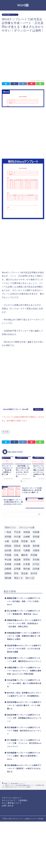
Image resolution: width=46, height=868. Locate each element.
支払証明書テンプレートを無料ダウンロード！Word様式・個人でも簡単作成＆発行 (24, 683)
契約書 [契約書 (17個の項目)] (36, 545)
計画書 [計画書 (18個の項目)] (17, 564)
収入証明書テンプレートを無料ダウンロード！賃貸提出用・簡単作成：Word (24, 612)
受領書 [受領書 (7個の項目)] (36, 536)
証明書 (6, 432)
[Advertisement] (23, 56)
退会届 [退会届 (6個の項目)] (24, 573)
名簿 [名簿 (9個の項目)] (33, 541)
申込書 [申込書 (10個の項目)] (8, 559)
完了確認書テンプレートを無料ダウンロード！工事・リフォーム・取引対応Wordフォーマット (24, 743)
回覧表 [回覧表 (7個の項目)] (17, 545)
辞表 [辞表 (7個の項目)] (16, 573)
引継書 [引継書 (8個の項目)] (27, 550)
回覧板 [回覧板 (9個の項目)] (8, 545)
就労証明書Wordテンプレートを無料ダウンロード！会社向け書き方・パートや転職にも (24, 705)
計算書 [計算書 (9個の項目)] (27, 564)
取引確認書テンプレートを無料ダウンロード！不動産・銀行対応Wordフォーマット (24, 730)
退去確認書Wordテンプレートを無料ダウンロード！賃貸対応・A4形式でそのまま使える (24, 768)
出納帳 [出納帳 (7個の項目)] (27, 536)
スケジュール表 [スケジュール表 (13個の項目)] (27, 527)
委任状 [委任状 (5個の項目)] (17, 550)
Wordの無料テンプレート (10, 15)
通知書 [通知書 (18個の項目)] (8, 577)
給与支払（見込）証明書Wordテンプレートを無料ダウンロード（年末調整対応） (24, 694)
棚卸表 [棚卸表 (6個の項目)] (24, 555)
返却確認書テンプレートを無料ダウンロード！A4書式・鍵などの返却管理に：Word (24, 755)
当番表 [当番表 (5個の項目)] (36, 550)
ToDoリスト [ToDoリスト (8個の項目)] (10, 527)
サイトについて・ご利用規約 (15, 800)
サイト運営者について (12, 802)
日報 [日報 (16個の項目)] (16, 555)
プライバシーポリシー (12, 797)
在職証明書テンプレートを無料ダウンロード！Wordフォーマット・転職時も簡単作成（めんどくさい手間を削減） (24, 670)
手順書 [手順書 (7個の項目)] (8, 555)
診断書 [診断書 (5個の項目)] (8, 568)
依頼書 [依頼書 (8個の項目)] (36, 532)
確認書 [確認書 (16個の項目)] (17, 559)
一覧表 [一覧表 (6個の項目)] (8, 532)
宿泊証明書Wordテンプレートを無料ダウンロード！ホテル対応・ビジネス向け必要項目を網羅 (24, 648)
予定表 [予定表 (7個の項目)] (17, 532)
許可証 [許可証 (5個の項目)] (36, 564)
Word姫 (23, 5)
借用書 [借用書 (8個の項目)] (8, 536)
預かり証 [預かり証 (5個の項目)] (30, 577)
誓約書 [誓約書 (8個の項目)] (27, 568)
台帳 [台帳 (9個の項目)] (7, 541)
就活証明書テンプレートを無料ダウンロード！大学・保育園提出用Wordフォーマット (24, 718)
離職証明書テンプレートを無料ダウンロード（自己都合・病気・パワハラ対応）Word (24, 601)
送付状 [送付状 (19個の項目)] (34, 573)
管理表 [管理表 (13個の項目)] (27, 559)
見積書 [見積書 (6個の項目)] (8, 564)
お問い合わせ (8, 805)
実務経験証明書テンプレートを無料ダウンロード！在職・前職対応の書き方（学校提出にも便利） (24, 636)
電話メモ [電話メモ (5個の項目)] (18, 577)
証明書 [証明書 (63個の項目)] (17, 568)
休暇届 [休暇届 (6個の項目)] (27, 532)
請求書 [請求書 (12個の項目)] (36, 568)
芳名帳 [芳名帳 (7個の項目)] (36, 559)
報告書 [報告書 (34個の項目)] (27, 545)
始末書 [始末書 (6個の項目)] (8, 550)
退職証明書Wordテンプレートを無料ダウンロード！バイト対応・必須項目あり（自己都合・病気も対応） (24, 623)
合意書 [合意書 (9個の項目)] (15, 541)
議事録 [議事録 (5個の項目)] (8, 573)
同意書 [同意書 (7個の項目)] (24, 541)
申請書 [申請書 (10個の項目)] (34, 555)
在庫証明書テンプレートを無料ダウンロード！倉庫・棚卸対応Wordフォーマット (24, 659)
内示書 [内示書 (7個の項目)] (17, 536)
